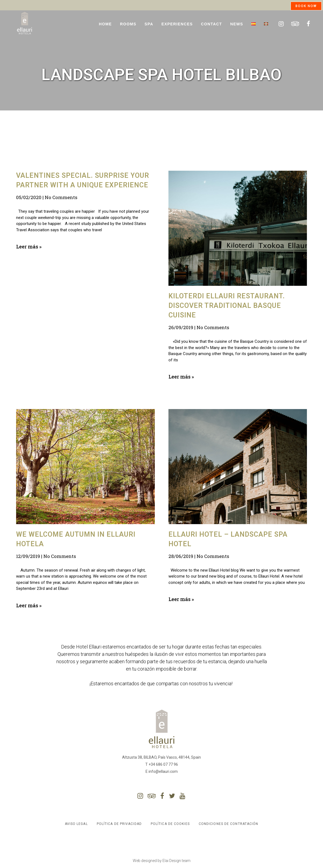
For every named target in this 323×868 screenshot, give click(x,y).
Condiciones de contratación (229, 824)
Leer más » (29, 247)
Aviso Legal (76, 824)
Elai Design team (176, 861)
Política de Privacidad (119, 824)
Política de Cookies (170, 824)
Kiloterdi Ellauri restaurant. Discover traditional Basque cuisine (227, 306)
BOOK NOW (306, 6)
